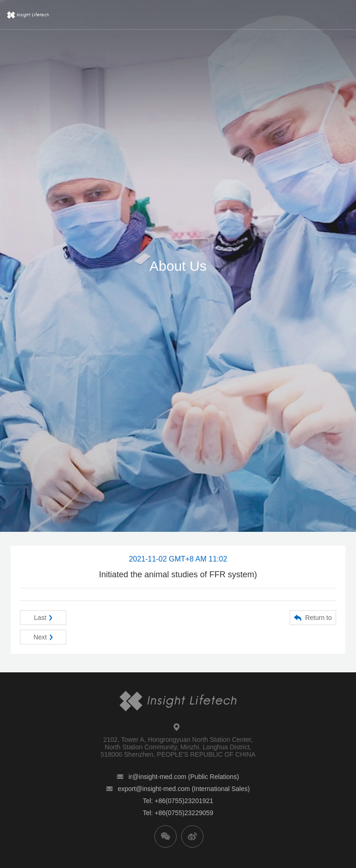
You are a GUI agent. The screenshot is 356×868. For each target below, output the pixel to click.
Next (43, 637)
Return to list (313, 619)
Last (43, 618)
